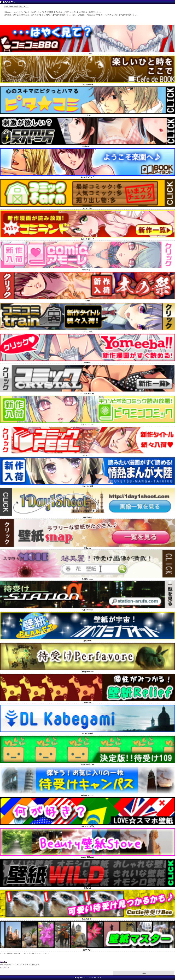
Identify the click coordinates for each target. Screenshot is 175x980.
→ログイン (4, 967)
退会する (4, 962)
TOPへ (144, 973)
